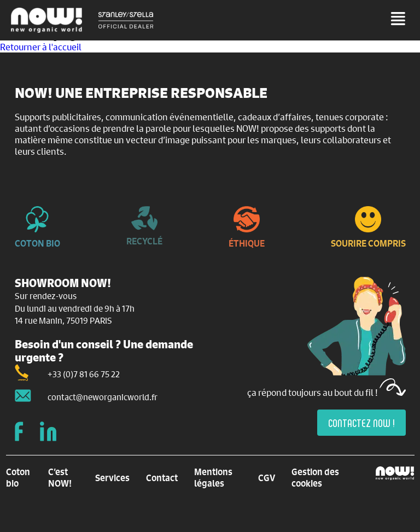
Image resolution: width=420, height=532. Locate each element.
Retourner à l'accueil (41, 47)
